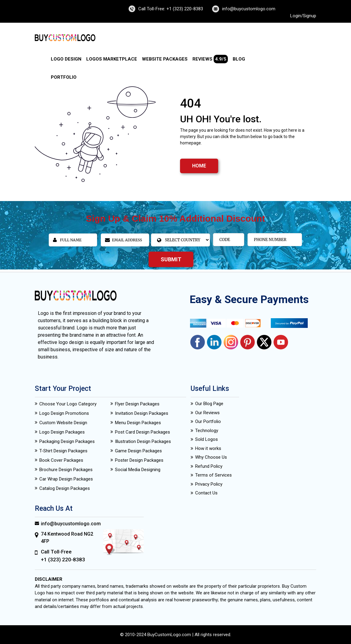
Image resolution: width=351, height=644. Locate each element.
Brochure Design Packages (66, 470)
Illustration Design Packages (143, 441)
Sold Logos (207, 439)
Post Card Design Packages (143, 432)
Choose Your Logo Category (68, 404)
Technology (207, 431)
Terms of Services (213, 475)
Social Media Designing (138, 470)
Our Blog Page (209, 404)
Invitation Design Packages (142, 413)
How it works (208, 448)
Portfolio (64, 77)
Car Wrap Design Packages (66, 479)
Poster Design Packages (139, 460)
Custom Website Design (63, 423)
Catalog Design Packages (65, 488)
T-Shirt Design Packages (63, 451)
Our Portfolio (208, 421)
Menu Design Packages (138, 423)
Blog (239, 59)
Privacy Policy (209, 484)
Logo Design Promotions (64, 413)
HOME (199, 166)
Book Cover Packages (61, 460)
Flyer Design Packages (137, 404)
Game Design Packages (138, 451)
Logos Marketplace (112, 59)
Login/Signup (303, 16)
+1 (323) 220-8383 (63, 560)
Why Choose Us (211, 457)
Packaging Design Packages (67, 441)
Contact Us (206, 493)
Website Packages (165, 59)
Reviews (210, 59)
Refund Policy (209, 466)
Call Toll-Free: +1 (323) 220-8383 (171, 9)
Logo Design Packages (62, 432)
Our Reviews (207, 413)
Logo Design (66, 59)
